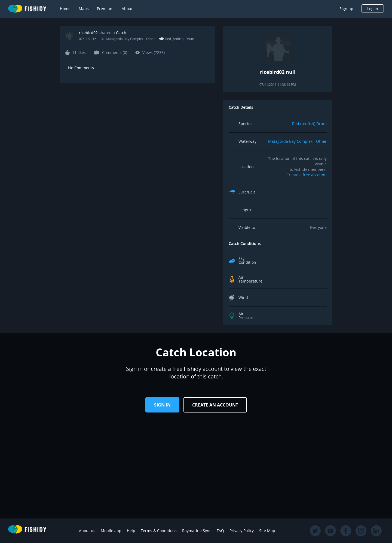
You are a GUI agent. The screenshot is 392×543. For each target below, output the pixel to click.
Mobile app (111, 531)
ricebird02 (88, 33)
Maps (84, 9)
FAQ (220, 531)
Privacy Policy (242, 531)
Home (65, 9)
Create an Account (215, 405)
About (127, 9)
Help (131, 531)
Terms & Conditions (159, 531)
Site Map (267, 531)
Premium (105, 9)
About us (87, 531)
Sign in (162, 405)
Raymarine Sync (197, 531)
